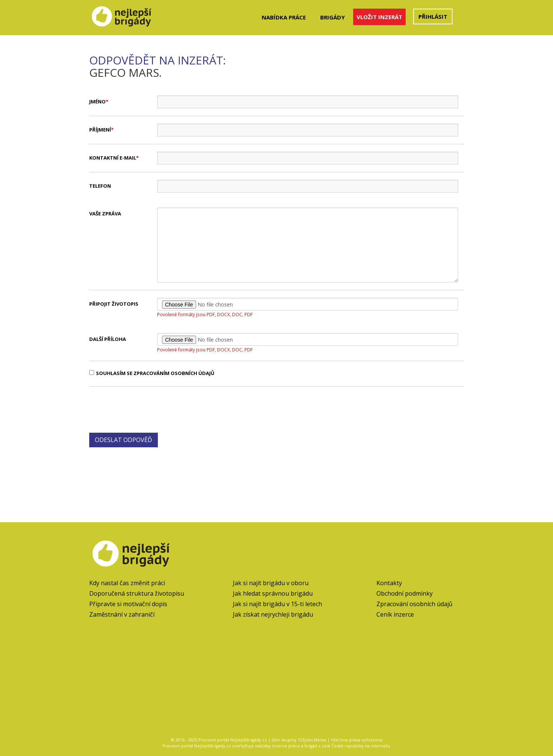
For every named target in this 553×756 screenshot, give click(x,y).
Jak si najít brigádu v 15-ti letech (277, 604)
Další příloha (108, 339)
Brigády (333, 17)
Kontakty (389, 583)
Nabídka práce (284, 17)
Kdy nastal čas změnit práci (127, 583)
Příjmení (100, 130)
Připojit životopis (114, 304)
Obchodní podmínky (405, 593)
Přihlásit (433, 16)
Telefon (100, 186)
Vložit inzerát (379, 17)
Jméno (97, 102)
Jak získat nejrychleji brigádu (273, 614)
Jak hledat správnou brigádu (273, 593)
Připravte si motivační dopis (128, 604)
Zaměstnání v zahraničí (122, 614)
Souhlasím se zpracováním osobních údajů (152, 373)
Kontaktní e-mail (113, 158)
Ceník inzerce (395, 614)
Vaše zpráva (105, 214)
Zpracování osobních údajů (414, 604)
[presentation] (146, 409)
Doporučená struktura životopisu (137, 593)
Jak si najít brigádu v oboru (271, 583)
